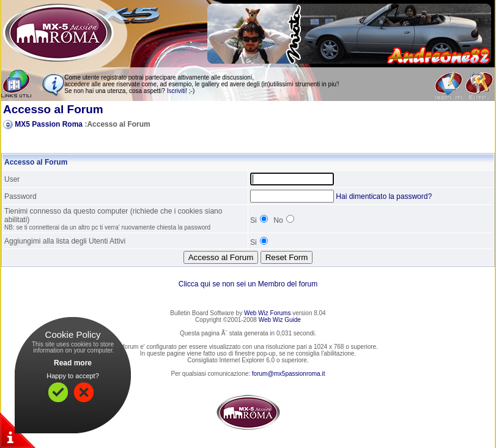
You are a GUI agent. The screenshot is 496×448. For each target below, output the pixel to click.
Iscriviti (176, 91)
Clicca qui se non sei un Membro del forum (248, 284)
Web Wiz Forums (268, 313)
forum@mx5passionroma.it (289, 374)
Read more (73, 363)
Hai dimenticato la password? (384, 196)
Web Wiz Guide (280, 320)
